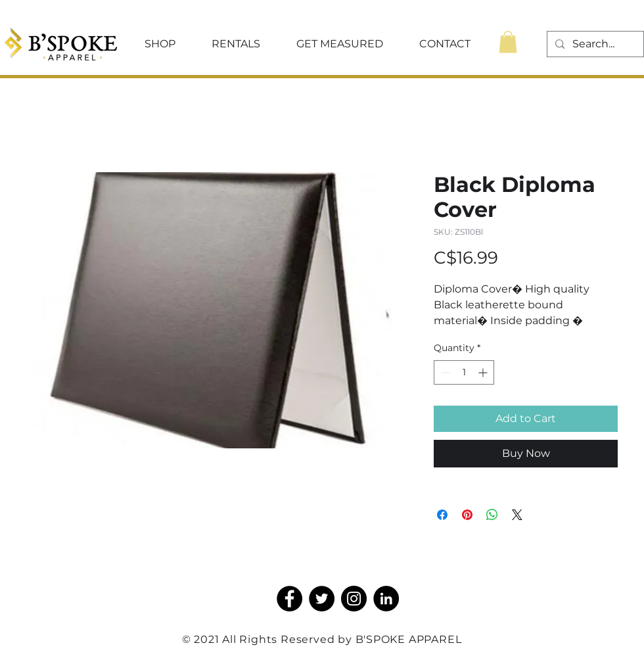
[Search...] (594, 44)
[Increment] (484, 372)
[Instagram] (354, 599)
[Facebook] (289, 599)
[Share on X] (517, 515)
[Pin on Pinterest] (467, 515)
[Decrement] (444, 372)
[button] (160, 44)
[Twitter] (322, 599)
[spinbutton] (464, 372)
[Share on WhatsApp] (492, 515)
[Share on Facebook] (442, 515)
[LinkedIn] (386, 599)
